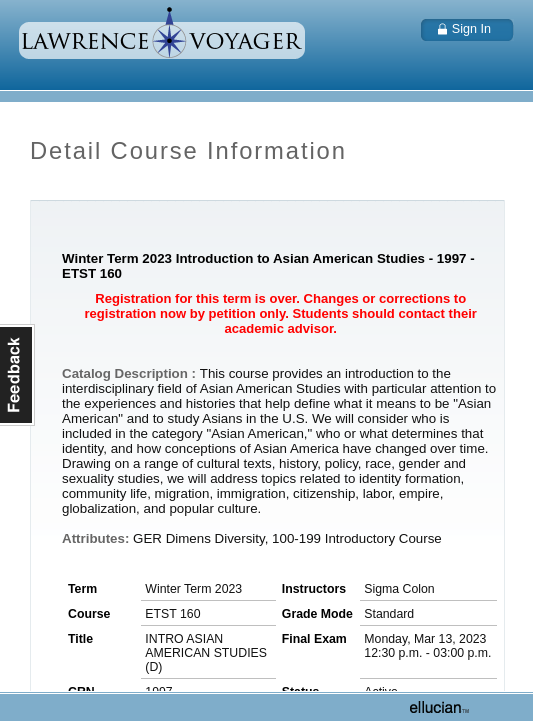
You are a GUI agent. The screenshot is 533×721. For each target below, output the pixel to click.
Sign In (471, 29)
